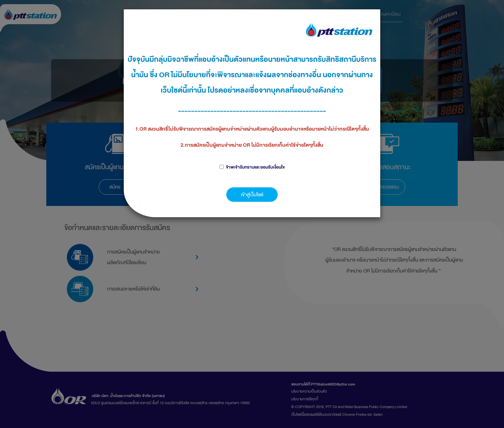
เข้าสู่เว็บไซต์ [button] (252, 195)
